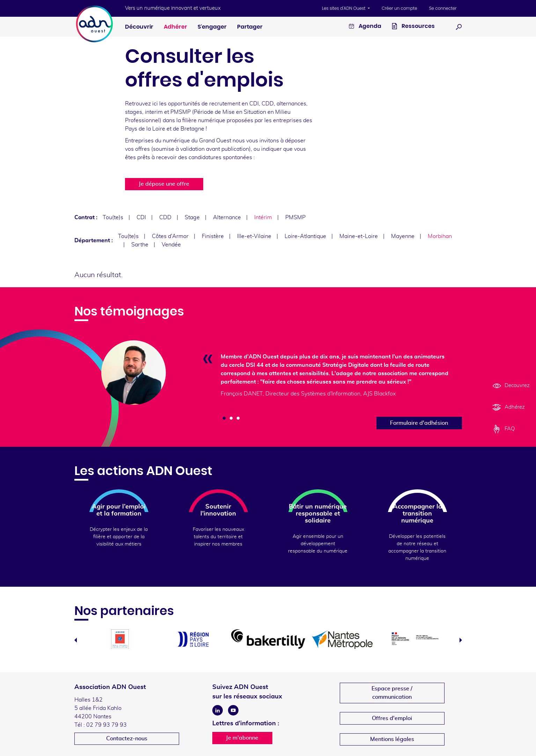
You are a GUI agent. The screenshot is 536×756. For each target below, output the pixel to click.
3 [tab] (238, 418)
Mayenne (403, 236)
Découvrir (139, 27)
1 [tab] (224, 418)
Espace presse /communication (392, 693)
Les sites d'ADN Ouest (344, 8)
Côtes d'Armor (170, 236)
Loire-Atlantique (305, 236)
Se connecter (443, 8)
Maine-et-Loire (359, 236)
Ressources (413, 27)
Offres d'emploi (392, 718)
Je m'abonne (242, 738)
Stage (192, 217)
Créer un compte (399, 8)
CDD (165, 217)
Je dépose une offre (164, 184)
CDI (141, 217)
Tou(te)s (113, 217)
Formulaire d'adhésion (419, 423)
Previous (76, 640)
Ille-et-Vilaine (254, 236)
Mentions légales (392, 739)
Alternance (227, 217)
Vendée (171, 245)
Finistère (213, 236)
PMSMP (295, 217)
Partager (250, 27)
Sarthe (140, 245)
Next (461, 640)
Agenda (365, 27)
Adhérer (175, 27)
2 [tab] (231, 418)
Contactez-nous (127, 739)
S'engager (212, 27)
